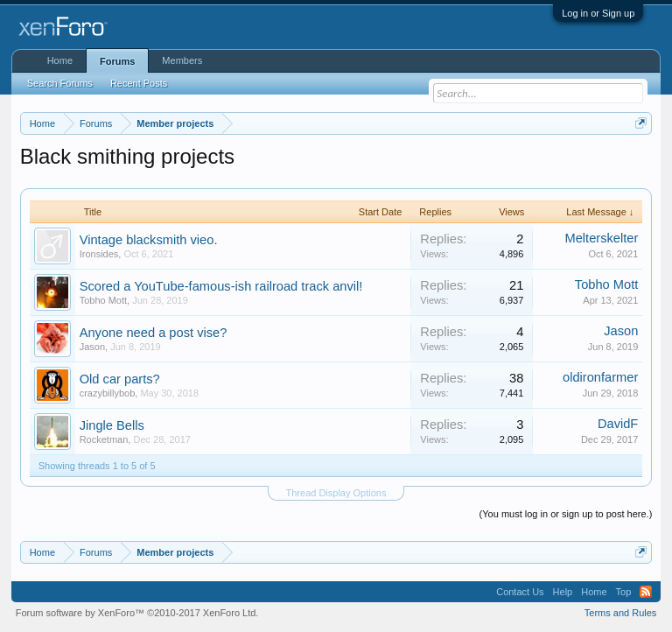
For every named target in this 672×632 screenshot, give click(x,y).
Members (182, 60)
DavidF (618, 424)
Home (60, 60)
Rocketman (104, 439)
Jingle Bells (112, 425)
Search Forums (60, 83)
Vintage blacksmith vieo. (149, 240)
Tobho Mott (103, 300)
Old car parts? (120, 379)
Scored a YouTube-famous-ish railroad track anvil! (221, 286)
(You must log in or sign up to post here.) (566, 514)
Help (563, 592)
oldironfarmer (600, 377)
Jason (92, 347)
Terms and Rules (621, 613)
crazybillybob (108, 393)
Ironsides (99, 254)
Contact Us (520, 592)
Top (624, 592)
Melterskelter (601, 238)
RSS (646, 592)
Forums (117, 61)
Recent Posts (139, 83)
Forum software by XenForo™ (137, 613)
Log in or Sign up (598, 13)
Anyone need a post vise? (154, 333)
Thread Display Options (336, 493)
